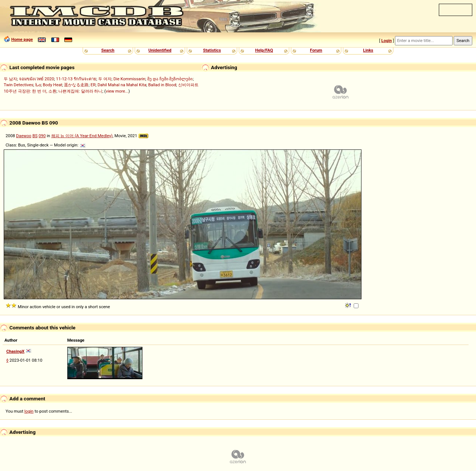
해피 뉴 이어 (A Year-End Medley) (82, 136)
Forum (316, 50)
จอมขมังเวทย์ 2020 (36, 79)
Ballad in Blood (162, 85)
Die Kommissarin (129, 79)
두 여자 (105, 79)
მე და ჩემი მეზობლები (170, 79)
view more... (117, 91)
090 (42, 136)
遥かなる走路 (76, 85)
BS (35, 136)
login (29, 411)
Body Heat (52, 85)
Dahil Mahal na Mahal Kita (122, 85)
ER (93, 85)
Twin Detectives (19, 85)
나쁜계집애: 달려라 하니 (80, 91)
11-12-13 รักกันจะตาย (76, 79)
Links (368, 50)
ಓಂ (38, 85)
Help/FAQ (264, 50)
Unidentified (160, 50)
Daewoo (24, 136)
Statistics (212, 50)
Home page (22, 39)
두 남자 (10, 79)
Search (108, 50)
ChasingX (15, 351)
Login (386, 41)
